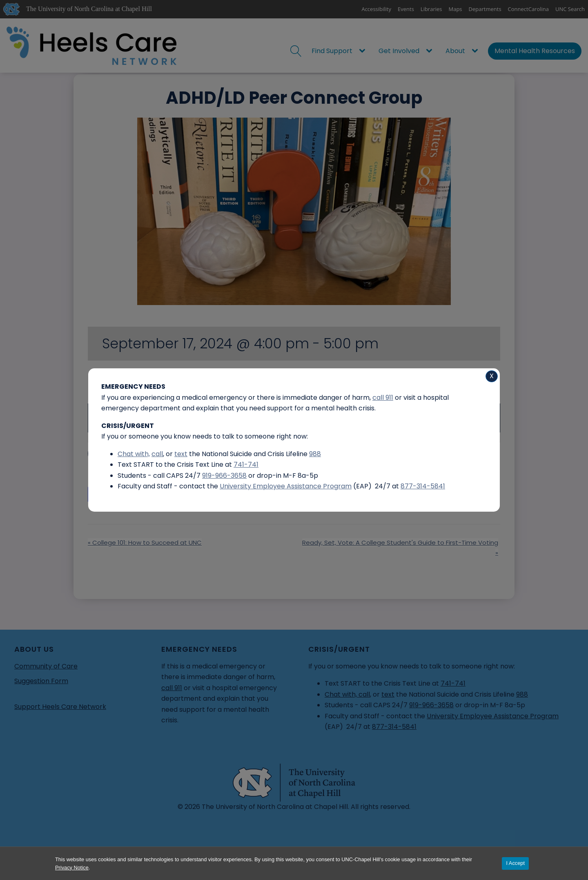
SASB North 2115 (144, 387)
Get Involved (399, 51)
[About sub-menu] (477, 51)
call (364, 694)
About (455, 51)
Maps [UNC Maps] (455, 9)
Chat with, (342, 694)
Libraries (431, 9)
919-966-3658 (431, 705)
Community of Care (46, 666)
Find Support (332, 51)
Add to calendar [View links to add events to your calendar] (130, 494)
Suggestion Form (41, 681)
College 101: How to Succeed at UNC (145, 542)
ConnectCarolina (528, 9)
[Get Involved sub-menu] (431, 51)
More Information (124, 453)
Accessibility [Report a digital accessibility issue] (376, 9)
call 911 (172, 688)
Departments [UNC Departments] (485, 9)
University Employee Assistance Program (493, 716)
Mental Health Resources (535, 51)
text (388, 694)
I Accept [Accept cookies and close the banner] (515, 863)
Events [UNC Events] (406, 9)
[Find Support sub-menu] (364, 51)
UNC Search (570, 9)
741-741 (453, 683)
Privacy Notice (72, 868)
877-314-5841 (394, 727)
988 (522, 694)
